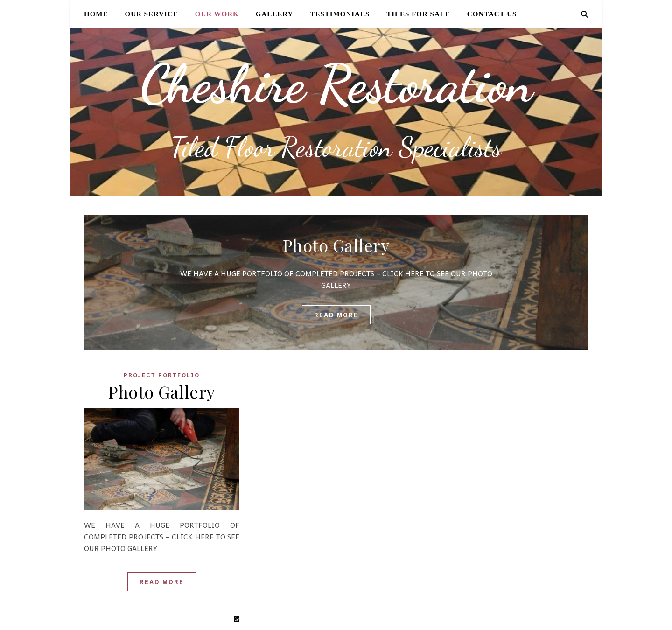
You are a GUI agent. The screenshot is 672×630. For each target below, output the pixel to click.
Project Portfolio (162, 375)
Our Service (152, 14)
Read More (162, 582)
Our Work (217, 14)
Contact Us (492, 14)
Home (96, 14)
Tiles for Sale (418, 14)
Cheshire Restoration (336, 84)
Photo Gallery (336, 245)
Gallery (275, 14)
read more (336, 315)
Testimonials (340, 14)
